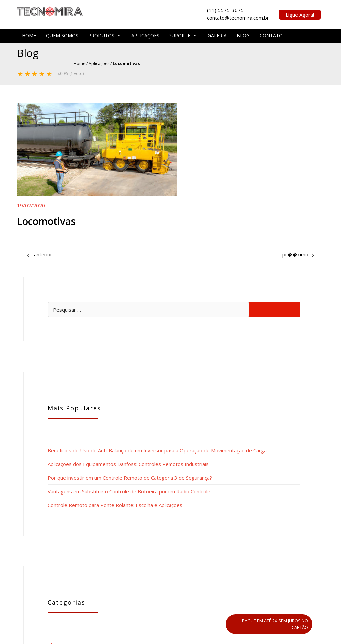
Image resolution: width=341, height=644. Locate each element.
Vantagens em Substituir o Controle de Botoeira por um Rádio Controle (278, 314)
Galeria (217, 34)
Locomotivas (47, 209)
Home (29, 34)
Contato (271, 34)
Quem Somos (62, 34)
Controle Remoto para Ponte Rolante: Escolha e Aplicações (279, 348)
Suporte (183, 34)
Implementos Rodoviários (40, 237)
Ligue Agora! (300, 14)
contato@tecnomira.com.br (263, 539)
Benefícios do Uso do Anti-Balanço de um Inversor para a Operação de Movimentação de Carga (280, 187)
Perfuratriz (206, 237)
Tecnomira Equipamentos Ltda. (192, 563)
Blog (243, 34)
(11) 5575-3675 (167, 539)
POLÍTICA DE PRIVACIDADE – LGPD (171, 634)
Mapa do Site (200, 622)
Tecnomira (174, 622)
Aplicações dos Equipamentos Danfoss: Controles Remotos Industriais (279, 234)
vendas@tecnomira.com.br (258, 554)
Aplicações (145, 34)
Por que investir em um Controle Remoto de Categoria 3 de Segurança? (280, 274)
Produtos (105, 34)
